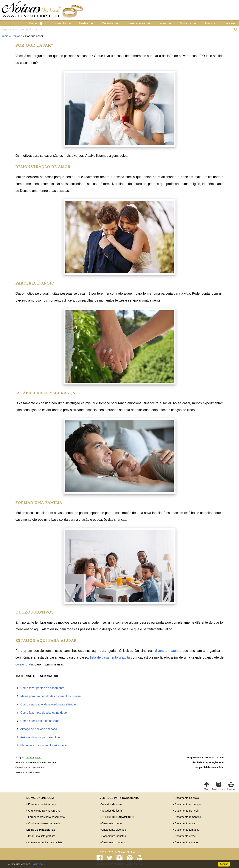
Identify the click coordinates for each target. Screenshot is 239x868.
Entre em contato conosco (44, 804)
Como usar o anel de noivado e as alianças (48, 704)
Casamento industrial (114, 836)
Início (5, 36)
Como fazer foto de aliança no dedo (44, 713)
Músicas (188, 23)
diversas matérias (168, 651)
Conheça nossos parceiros (44, 823)
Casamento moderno (114, 842)
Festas (87, 23)
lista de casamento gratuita (110, 657)
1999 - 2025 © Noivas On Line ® (119, 852)
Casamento (61, 23)
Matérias (111, 23)
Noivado (17, 36)
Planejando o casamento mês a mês (44, 745)
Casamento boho (112, 823)
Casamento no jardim (187, 811)
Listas (165, 23)
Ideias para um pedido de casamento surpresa (51, 696)
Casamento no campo (188, 804)
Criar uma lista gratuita (42, 836)
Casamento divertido (114, 830)
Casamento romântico (188, 817)
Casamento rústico (186, 823)
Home (36, 23)
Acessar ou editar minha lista (45, 842)
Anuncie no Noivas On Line (44, 811)
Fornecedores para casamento (46, 817)
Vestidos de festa (112, 811)
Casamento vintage (186, 842)
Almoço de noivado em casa (39, 729)
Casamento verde (185, 836)
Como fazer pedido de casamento (42, 688)
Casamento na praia (187, 798)
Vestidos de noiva (112, 804)
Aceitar (224, 864)
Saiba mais (38, 864)
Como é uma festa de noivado (40, 721)
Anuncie (210, 23)
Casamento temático (187, 830)
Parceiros (229, 23)
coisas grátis (25, 664)
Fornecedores (139, 23)
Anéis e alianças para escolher (40, 737)
